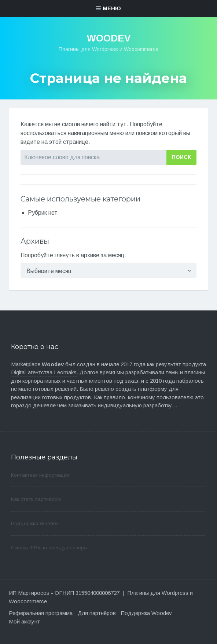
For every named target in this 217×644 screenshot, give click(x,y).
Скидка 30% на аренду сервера (49, 548)
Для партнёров (97, 613)
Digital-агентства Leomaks (44, 372)
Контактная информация (40, 475)
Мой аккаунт (24, 621)
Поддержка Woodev (35, 523)
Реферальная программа (41, 613)
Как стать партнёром (36, 499)
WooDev (109, 38)
